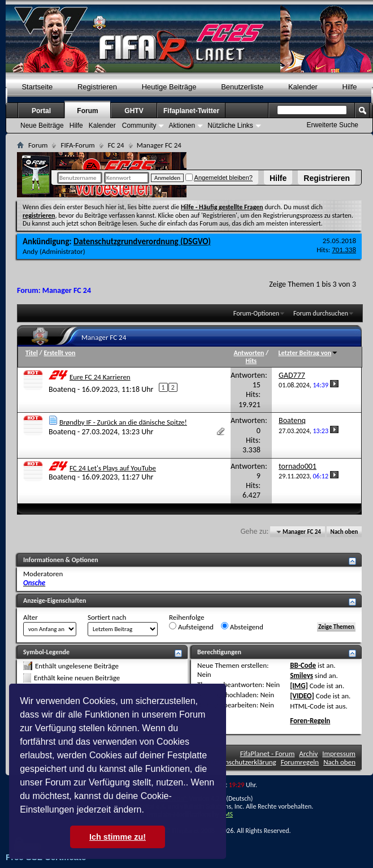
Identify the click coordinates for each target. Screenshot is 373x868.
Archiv (308, 753)
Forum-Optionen (256, 313)
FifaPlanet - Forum (268, 753)
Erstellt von (59, 353)
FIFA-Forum (77, 145)
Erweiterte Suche (333, 125)
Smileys (302, 675)
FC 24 (116, 145)
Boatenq (62, 389)
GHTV (134, 111)
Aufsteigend (191, 627)
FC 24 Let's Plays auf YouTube (113, 468)
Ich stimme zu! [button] (118, 837)
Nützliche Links (230, 126)
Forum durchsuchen (321, 313)
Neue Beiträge (42, 126)
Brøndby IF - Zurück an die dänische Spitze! (123, 422)
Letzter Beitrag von (309, 353)
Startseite (37, 87)
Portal (41, 111)
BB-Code (303, 665)
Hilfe (278, 178)
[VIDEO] (302, 696)
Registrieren (327, 178)
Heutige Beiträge (169, 87)
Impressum (339, 753)
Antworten (249, 353)
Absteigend (242, 627)
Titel (32, 353)
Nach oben (344, 532)
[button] (148, 811)
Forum (87, 111)
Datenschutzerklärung (244, 762)
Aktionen (182, 126)
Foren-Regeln (310, 721)
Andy (30, 251)
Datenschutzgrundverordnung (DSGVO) (142, 241)
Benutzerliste (242, 87)
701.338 (344, 250)
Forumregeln (300, 762)
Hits (251, 361)
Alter (31, 617)
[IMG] (299, 686)
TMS (227, 814)
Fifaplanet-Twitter (191, 111)
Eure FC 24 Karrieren (100, 377)
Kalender (303, 87)
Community (139, 126)
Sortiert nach (107, 617)
